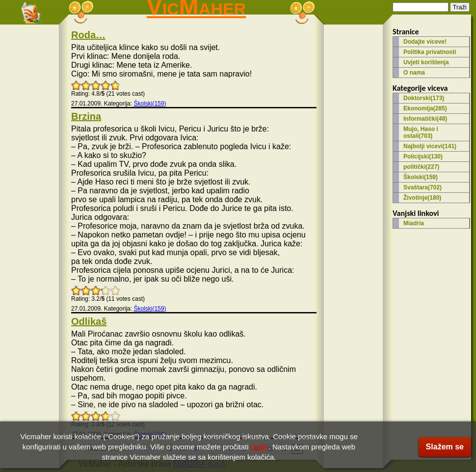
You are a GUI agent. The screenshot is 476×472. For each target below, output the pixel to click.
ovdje (260, 447)
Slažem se (445, 447)
